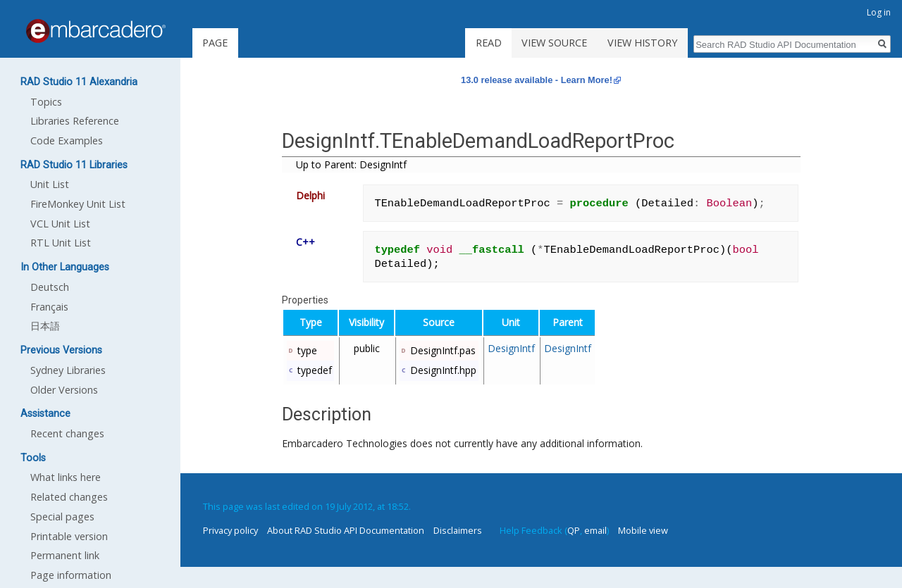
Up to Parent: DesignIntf (351, 164)
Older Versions (64, 390)
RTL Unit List (61, 243)
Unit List (50, 184)
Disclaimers (458, 530)
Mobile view (643, 530)
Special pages (62, 517)
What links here (66, 477)
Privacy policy (230, 530)
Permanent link (65, 555)
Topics (46, 102)
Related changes (69, 497)
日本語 (45, 326)
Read (489, 43)
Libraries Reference (75, 121)
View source (554, 43)
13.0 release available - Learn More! (537, 80)
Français (49, 307)
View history (642, 43)
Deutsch (50, 287)
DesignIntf (511, 348)
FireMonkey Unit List (78, 204)
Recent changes (67, 433)
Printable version (69, 536)
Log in (879, 12)
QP (574, 530)
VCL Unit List (60, 224)
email (595, 530)
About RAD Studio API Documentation (346, 530)
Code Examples (67, 140)
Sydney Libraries (68, 370)
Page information (71, 575)
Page (215, 43)
